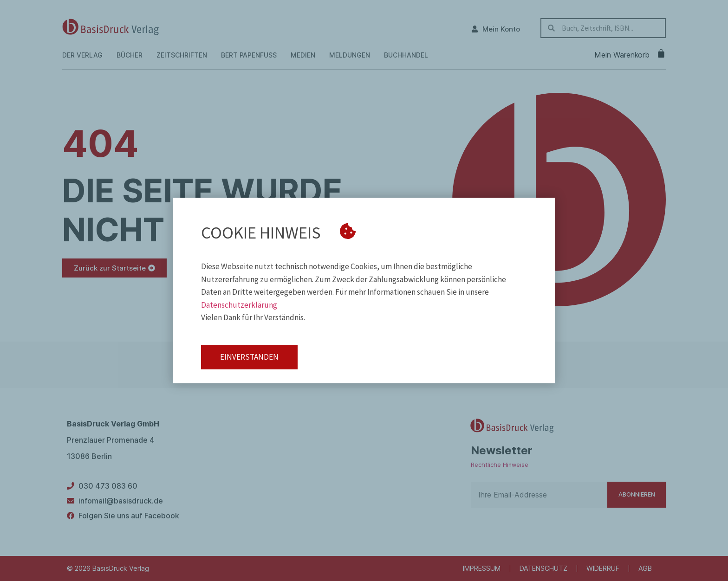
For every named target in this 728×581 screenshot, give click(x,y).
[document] (364, 290)
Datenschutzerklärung (239, 305)
